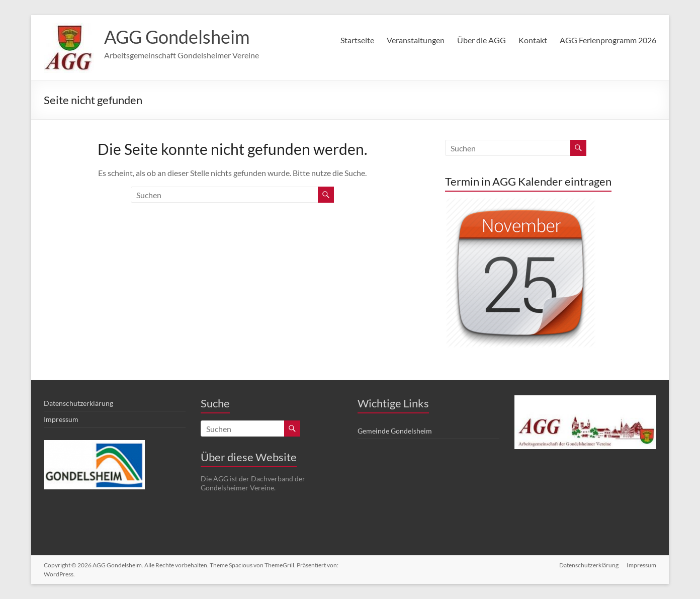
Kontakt (533, 40)
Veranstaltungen (416, 40)
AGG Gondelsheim (177, 37)
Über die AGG (482, 40)
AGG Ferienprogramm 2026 (608, 40)
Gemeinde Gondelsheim (395, 431)
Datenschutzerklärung (78, 403)
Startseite (357, 40)
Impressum (61, 419)
